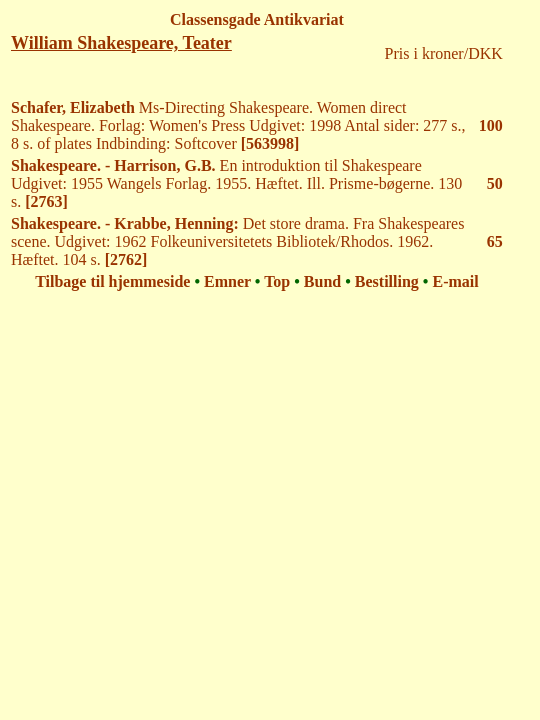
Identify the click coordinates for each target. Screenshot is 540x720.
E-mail (455, 281)
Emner (227, 281)
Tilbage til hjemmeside (112, 281)
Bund (322, 281)
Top (277, 281)
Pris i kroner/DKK (444, 53)
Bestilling (387, 281)
